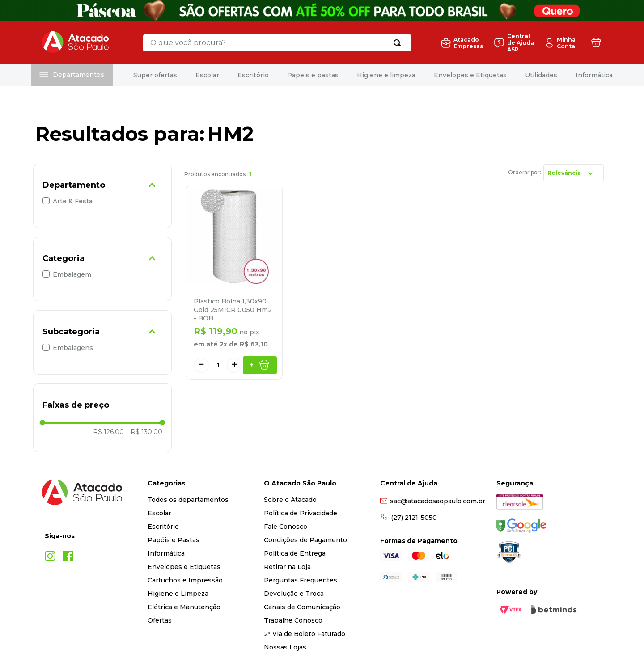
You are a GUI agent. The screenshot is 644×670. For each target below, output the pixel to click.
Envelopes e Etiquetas (470, 75)
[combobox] (277, 43)
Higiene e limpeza (386, 75)
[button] (102, 185)
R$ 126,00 (108, 432)
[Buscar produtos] (398, 43)
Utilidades (541, 75)
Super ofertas (155, 75)
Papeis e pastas (313, 75)
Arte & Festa (73, 201)
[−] (201, 365)
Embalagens (73, 348)
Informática (594, 75)
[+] (234, 365)
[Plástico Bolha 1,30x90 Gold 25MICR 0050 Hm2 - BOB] (234, 282)
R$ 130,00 (144, 432)
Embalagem (72, 274)
